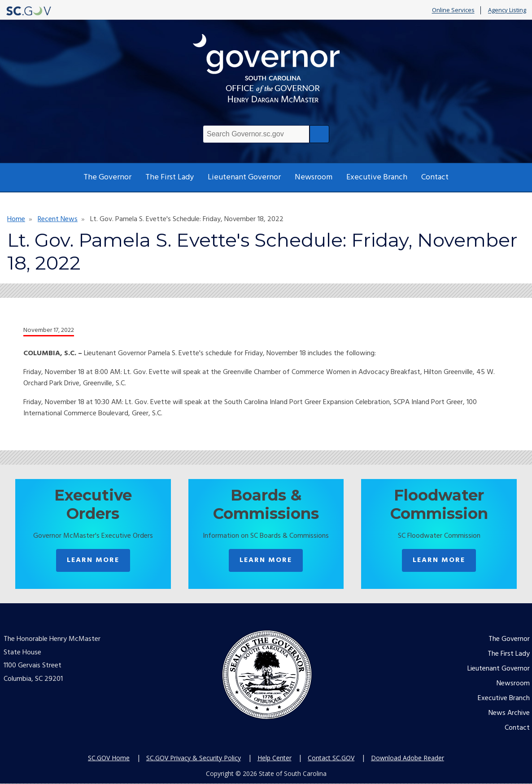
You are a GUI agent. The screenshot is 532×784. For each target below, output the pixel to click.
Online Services (453, 10)
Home (16, 219)
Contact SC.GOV (331, 758)
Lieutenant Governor (244, 177)
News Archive (509, 714)
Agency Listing (507, 10)
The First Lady (170, 177)
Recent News (58, 219)
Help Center (275, 758)
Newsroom (314, 177)
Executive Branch (377, 177)
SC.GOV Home (109, 758)
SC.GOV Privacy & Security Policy (194, 758)
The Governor (107, 177)
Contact (435, 177)
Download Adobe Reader (408, 758)
